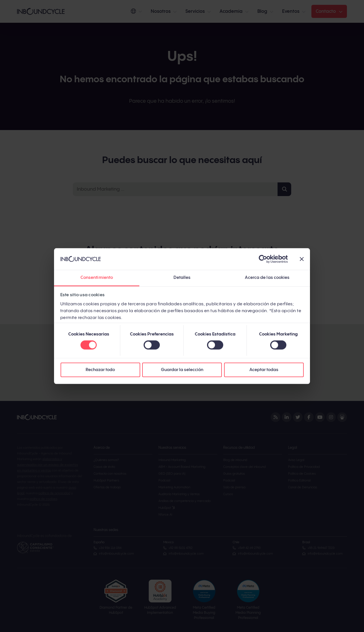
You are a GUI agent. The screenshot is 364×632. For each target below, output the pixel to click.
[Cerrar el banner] (302, 259)
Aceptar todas (264, 370)
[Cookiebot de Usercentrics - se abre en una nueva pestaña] (263, 259)
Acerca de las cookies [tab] (267, 278)
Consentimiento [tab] (97, 278)
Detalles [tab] (182, 278)
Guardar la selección (182, 370)
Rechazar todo (100, 370)
